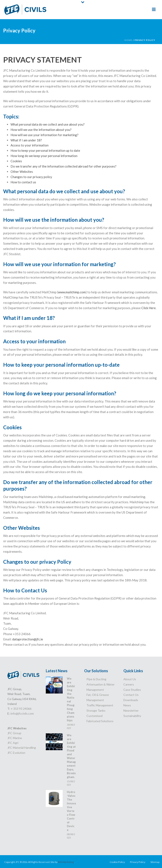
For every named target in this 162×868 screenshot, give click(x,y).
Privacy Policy (138, 862)
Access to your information (30, 145)
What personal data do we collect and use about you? (48, 124)
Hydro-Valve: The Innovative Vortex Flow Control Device (71, 811)
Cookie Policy (117, 862)
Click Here (148, 308)
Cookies (16, 161)
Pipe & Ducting (96, 679)
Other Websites (22, 172)
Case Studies (132, 690)
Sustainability (132, 716)
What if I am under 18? (26, 140)
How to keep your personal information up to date (45, 150)
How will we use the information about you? (41, 130)
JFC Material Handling (22, 748)
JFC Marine (15, 738)
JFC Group (14, 733)
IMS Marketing (66, 862)
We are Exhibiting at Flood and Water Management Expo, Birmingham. (71, 756)
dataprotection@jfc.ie (28, 639)
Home (128, 40)
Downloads (131, 700)
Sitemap (155, 862)
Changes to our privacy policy (31, 177)
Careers (129, 684)
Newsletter (131, 710)
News (127, 705)
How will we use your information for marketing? (45, 135)
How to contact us (23, 182)
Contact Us (131, 695)
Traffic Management (100, 705)
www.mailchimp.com (72, 292)
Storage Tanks (96, 710)
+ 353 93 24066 (21, 709)
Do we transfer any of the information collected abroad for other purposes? (63, 166)
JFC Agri (13, 743)
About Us (130, 679)
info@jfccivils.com (22, 713)
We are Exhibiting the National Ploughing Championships (71, 699)
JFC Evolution (16, 753)
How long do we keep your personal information (44, 156)
